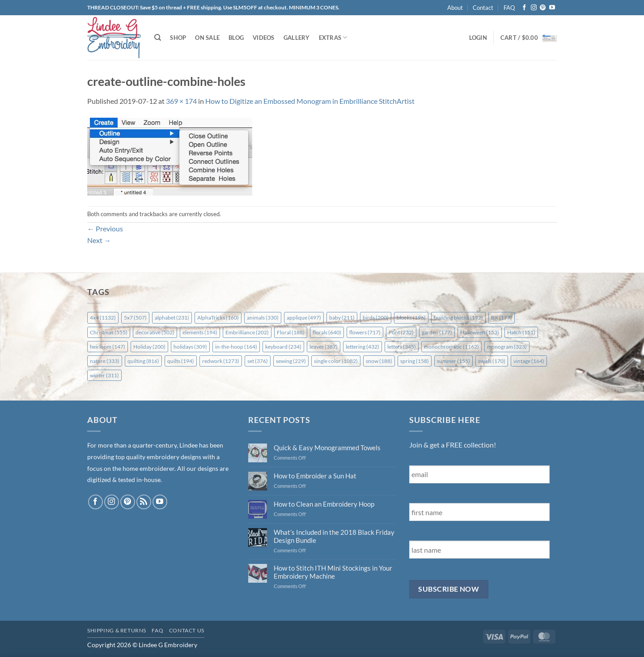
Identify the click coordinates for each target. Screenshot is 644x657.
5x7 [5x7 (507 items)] (135, 318)
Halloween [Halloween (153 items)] (480, 332)
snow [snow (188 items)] (379, 361)
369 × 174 (181, 101)
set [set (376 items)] (258, 361)
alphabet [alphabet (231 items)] (172, 318)
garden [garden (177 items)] (437, 332)
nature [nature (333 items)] (105, 361)
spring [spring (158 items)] (415, 361)
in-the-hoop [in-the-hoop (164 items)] (236, 347)
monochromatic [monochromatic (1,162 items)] (451, 347)
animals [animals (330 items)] (263, 318)
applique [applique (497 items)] (304, 318)
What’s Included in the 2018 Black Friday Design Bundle (334, 536)
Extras (333, 37)
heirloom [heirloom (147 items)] (108, 347)
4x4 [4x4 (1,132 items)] (103, 318)
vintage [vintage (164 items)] (529, 361)
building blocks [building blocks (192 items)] (458, 318)
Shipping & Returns (117, 630)
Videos (264, 38)
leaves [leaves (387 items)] (324, 347)
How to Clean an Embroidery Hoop (324, 504)
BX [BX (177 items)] (502, 318)
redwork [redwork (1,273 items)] (221, 361)
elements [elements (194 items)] (200, 332)
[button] (478, 38)
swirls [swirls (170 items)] (492, 361)
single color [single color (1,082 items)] (336, 361)
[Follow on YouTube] (552, 8)
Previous (105, 228)
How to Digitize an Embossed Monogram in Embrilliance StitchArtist (310, 101)
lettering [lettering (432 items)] (362, 347)
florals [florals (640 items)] (327, 332)
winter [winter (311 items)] (104, 375)
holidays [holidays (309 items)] (190, 347)
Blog (236, 38)
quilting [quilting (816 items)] (143, 361)
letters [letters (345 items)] (402, 347)
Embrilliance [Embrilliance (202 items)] (247, 332)
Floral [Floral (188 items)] (291, 332)
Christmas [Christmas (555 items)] (109, 332)
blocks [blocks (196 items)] (411, 318)
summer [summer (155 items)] (453, 361)
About (455, 8)
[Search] (158, 38)
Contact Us (187, 630)
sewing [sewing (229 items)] (291, 361)
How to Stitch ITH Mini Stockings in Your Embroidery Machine (333, 572)
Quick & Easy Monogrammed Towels (327, 448)
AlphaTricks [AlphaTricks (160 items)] (218, 318)
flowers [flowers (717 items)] (365, 332)
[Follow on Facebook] (524, 8)
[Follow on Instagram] (534, 8)
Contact (483, 8)
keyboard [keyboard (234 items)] (283, 347)
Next (99, 240)
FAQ (509, 8)
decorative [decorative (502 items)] (155, 332)
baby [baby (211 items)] (342, 318)
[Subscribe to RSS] (144, 502)
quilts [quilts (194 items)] (181, 361)
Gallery (297, 38)
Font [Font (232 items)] (401, 332)
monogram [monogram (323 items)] (507, 347)
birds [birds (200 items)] (376, 318)
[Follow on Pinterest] (543, 8)
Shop (178, 38)
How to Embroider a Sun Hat (315, 476)
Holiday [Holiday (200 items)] (149, 347)
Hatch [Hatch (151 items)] (521, 332)
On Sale (207, 38)
